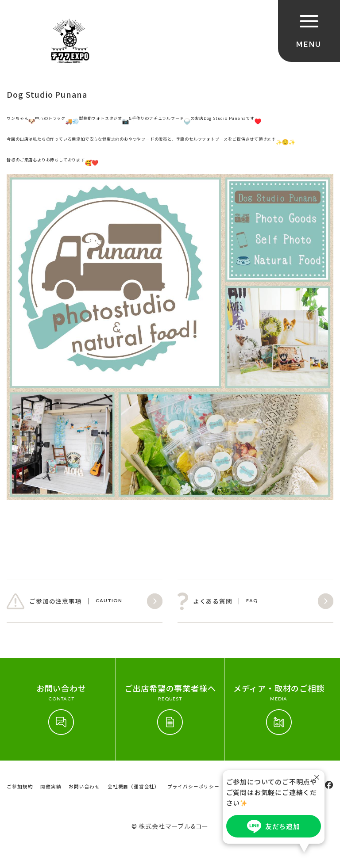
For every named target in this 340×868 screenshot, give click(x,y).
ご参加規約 (20, 786)
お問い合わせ (84, 786)
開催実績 (51, 786)
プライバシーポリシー (193, 786)
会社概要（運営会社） (134, 786)
